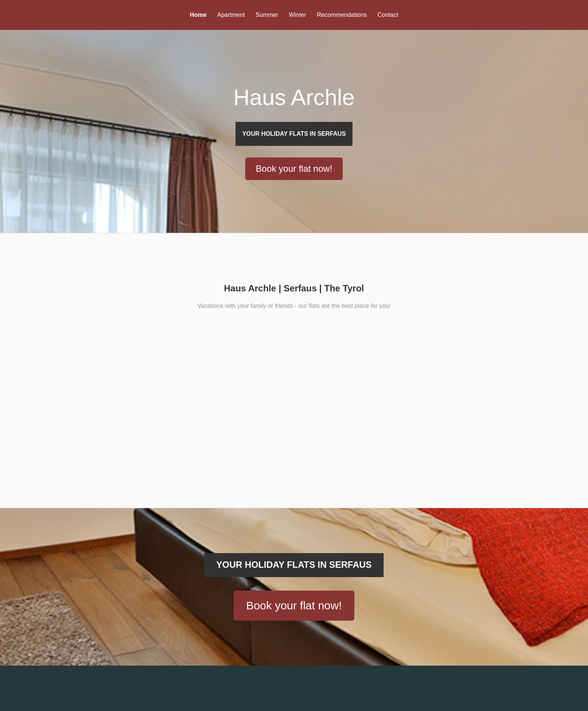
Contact (388, 15)
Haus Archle (294, 105)
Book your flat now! (294, 646)
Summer (267, 15)
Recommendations (342, 15)
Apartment (231, 15)
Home (198, 15)
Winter (297, 15)
